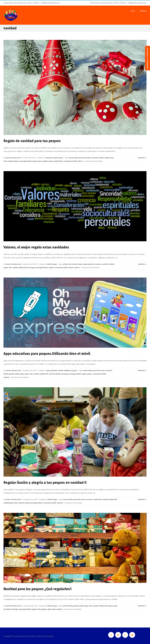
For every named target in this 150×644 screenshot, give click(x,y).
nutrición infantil (54, 374)
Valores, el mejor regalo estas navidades (36, 247)
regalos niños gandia (39, 609)
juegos (61, 158)
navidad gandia (9, 503)
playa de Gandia (24, 503)
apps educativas (52, 371)
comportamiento (88, 264)
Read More (142, 158)
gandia (12, 374)
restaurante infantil (70, 161)
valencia (71, 268)
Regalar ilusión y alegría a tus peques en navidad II (45, 483)
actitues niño (67, 264)
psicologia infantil (25, 161)
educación (49, 158)
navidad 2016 (22, 268)
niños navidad (8, 161)
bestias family (74, 158)
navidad (107, 158)
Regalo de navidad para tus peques (32, 141)
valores (80, 161)
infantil (55, 158)
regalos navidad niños (56, 161)
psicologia (31, 268)
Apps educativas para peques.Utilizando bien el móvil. (47, 354)
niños (112, 158)
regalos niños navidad (54, 609)
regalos (51, 268)
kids (10, 268)
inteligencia (68, 371)
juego (22, 374)
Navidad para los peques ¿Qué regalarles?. (38, 589)
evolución (95, 158)
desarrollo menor (85, 158)
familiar (6, 374)
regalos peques (87, 374)
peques (16, 161)
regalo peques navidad (40, 161)
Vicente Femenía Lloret (13, 158)
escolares (98, 264)
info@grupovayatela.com (51, 3)
